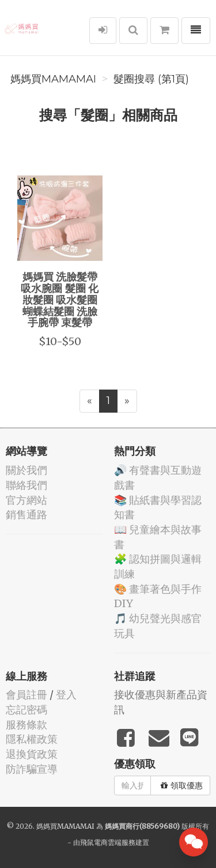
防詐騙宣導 (32, 769)
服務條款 (26, 725)
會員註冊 (26, 695)
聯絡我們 (26, 485)
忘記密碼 (26, 710)
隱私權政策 (32, 739)
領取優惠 (182, 785)
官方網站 (26, 500)
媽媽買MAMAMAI (53, 79)
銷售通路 (26, 515)
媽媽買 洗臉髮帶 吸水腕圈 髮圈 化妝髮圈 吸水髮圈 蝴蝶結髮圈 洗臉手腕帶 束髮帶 (60, 299)
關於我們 (26, 470)
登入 (66, 695)
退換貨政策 (32, 754)
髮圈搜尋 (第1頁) (151, 79)
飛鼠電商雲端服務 (108, 842)
